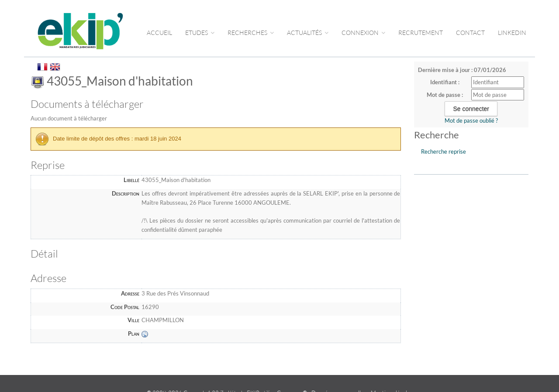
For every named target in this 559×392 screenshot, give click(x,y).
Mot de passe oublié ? (471, 120)
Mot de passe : (445, 95)
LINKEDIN (512, 33)
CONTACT (470, 33)
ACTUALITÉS (308, 33)
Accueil (159, 33)
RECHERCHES (251, 33)
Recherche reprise (443, 151)
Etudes (200, 33)
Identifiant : (445, 82)
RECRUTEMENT (421, 33)
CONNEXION (363, 33)
